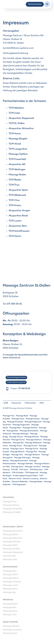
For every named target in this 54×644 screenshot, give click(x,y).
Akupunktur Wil (17, 164)
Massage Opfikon (18, 154)
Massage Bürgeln (18, 139)
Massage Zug (9, 592)
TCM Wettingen (17, 169)
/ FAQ (41, 403)
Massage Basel (22, 416)
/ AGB (5, 403)
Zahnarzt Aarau (15, 479)
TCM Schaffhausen (19, 231)
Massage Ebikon (11, 578)
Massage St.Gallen (12, 512)
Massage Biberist (17, 452)
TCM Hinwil (15, 144)
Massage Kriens (16, 446)
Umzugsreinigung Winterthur (16, 516)
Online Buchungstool (16, 382)
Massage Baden (17, 175)
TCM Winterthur (36, 470)
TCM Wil (14, 470)
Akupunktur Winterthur (21, 128)
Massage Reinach (32, 437)
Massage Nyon (17, 467)
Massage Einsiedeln (15, 422)
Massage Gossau (16, 437)
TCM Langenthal (18, 149)
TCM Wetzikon (16, 108)
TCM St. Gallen (17, 123)
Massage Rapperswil (33, 422)
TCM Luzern (15, 221)
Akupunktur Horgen (19, 210)
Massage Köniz (10, 611)
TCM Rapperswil (32, 473)
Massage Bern (10, 608)
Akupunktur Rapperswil (21, 118)
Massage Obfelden (25, 464)
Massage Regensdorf (21, 425)
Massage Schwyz (33, 419)
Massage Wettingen (21, 434)
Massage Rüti (31, 452)
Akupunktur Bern (18, 226)
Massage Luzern (17, 449)
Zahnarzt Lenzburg (31, 479)
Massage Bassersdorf (19, 461)
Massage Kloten (10, 545)
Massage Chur (17, 455)
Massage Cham (18, 419)
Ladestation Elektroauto (14, 519)
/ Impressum (16, 403)
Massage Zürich (32, 449)
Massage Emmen (31, 446)
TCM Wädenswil (17, 195)
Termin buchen (35, 4)
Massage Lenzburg (12, 582)
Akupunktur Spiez (18, 190)
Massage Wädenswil (33, 443)
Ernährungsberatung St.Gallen (25, 476)
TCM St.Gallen (18, 473)
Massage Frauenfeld (13, 509)
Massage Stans (10, 589)
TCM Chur (14, 200)
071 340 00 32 (14, 304)
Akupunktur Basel (18, 216)
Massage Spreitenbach (29, 431)
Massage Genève (11, 626)
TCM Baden (15, 180)
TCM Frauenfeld (17, 159)
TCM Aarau (15, 134)
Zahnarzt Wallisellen (20, 482)
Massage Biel (18, 443)
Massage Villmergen (22, 458)
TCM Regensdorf (19, 485)
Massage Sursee (18, 440)
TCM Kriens (15, 205)
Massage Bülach (11, 535)
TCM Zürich (15, 236)
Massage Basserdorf (13, 531)
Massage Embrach (12, 542)
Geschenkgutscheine (16, 377)
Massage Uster (10, 559)
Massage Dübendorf (13, 538)
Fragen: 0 (20, 389)
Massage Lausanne (33, 467)
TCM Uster (14, 113)
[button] (47, 4)
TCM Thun (14, 185)
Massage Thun (9, 416)
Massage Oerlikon (30, 428)
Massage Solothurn (34, 440)
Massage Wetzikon (32, 455)
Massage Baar (15, 428)
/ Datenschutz (30, 403)
